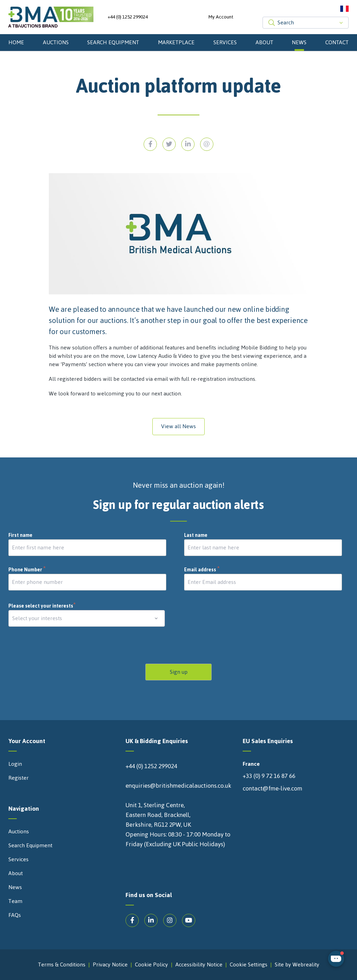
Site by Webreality (297, 965)
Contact (337, 42)
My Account (221, 17)
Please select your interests (42, 606)
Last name (196, 535)
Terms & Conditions (62, 965)
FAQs (15, 915)
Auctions (56, 42)
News (299, 42)
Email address (202, 570)
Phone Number (27, 570)
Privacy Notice (110, 965)
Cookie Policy (151, 965)
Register (18, 778)
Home (16, 42)
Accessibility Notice (199, 965)
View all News (178, 426)
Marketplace (176, 42)
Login (15, 764)
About (264, 42)
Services (225, 42)
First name (20, 535)
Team (15, 901)
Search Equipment (113, 42)
